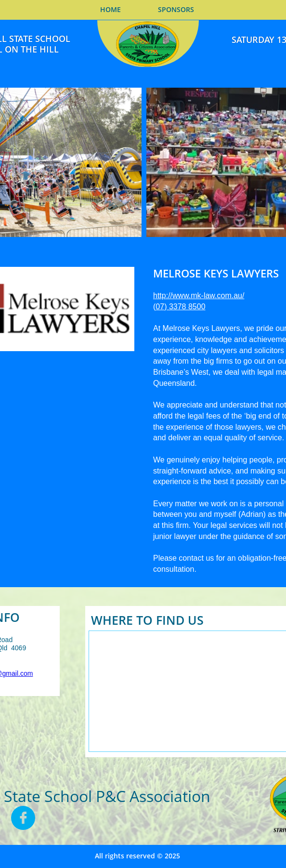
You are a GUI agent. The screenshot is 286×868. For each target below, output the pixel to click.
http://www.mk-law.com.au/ (199, 296)
